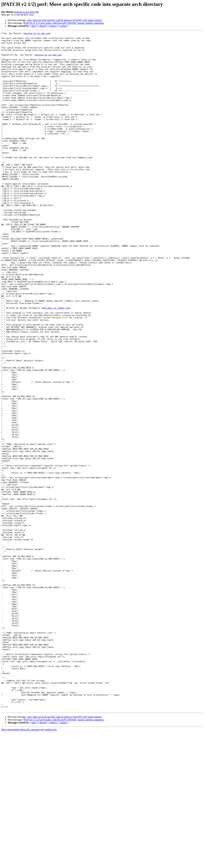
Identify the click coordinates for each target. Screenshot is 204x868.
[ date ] (34, 26)
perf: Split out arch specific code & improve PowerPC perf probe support (65, 20)
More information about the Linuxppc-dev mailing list (29, 865)
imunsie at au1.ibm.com (27, 12)
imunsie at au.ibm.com (37, 34)
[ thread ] (43, 26)
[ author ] (64, 26)
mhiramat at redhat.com (56, 363)
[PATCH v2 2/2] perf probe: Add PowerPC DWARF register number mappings (64, 23)
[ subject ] (53, 26)
